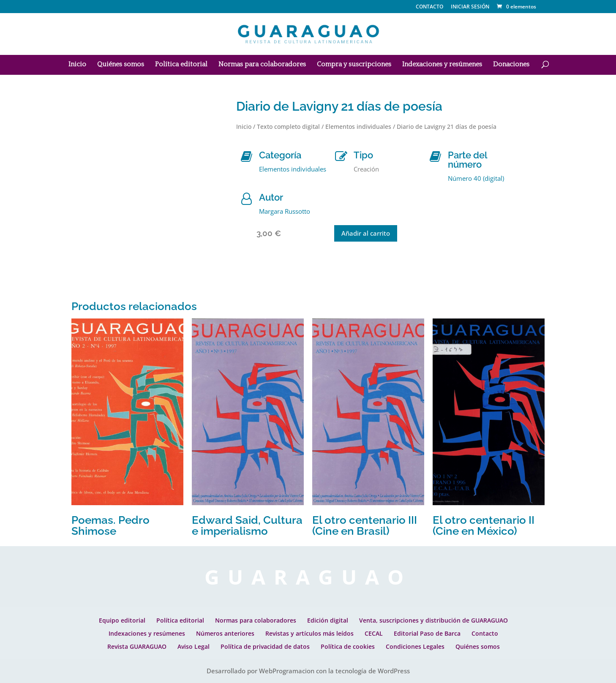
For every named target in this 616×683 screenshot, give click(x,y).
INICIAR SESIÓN (470, 7)
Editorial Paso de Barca (427, 633)
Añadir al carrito (366, 233)
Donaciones (511, 65)
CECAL (374, 633)
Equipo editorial (122, 620)
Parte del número (467, 160)
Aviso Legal (194, 646)
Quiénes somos (121, 65)
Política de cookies (348, 646)
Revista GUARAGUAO (137, 646)
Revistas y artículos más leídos (309, 633)
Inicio (77, 65)
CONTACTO (429, 7)
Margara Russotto (285, 211)
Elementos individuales (358, 127)
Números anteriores (225, 633)
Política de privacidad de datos (265, 646)
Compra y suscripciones (354, 65)
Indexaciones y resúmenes (442, 65)
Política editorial (181, 65)
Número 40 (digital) (476, 178)
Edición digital (328, 620)
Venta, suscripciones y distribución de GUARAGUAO (433, 620)
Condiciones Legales (415, 646)
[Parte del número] (435, 156)
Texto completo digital (288, 127)
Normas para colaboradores (262, 65)
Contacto (485, 633)
